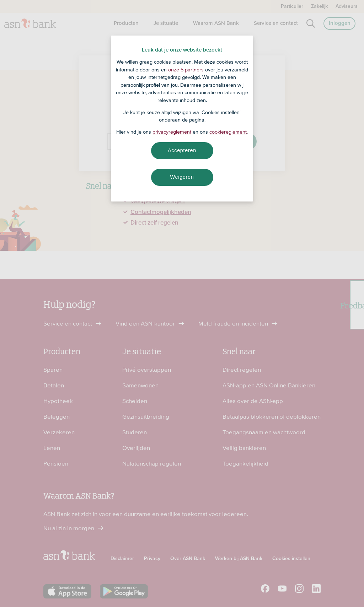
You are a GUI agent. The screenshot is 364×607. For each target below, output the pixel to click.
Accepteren (182, 150)
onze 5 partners (186, 70)
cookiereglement (228, 132)
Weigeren (182, 177)
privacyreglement (172, 132)
